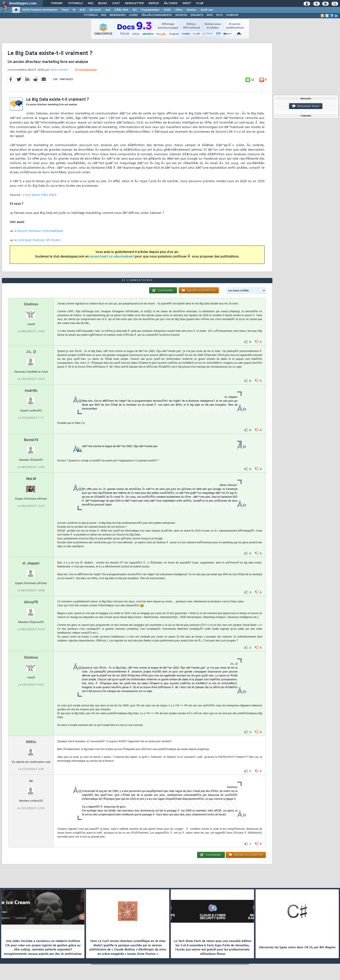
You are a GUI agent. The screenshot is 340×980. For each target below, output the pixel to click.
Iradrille (31, 391)
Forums (57, 3)
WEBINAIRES (118, 15)
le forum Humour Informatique (38, 231)
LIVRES (133, 15)
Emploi (154, 3)
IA (74, 10)
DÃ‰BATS (197, 15)
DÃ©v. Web (121, 10)
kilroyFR (31, 602)
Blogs (103, 3)
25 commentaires (86, 70)
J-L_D (31, 352)
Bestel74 (31, 440)
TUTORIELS (91, 15)
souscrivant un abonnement (112, 257)
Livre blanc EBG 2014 (40, 195)
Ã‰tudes (171, 3)
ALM (82, 10)
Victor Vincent (59, 70)
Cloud (65, 10)
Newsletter (134, 3)
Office (179, 10)
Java (108, 10)
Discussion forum (306, 106)
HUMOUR (232, 15)
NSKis (31, 742)
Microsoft (95, 10)
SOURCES (181, 15)
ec (31, 781)
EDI (135, 10)
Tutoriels (75, 3)
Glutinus (31, 304)
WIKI (210, 15)
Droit (187, 3)
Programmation (150, 10)
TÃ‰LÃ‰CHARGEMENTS (156, 15)
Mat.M (31, 479)
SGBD (167, 10)
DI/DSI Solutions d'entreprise (40, 10)
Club (199, 3)
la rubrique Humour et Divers (37, 240)
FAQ (90, 3)
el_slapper (31, 563)
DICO (219, 15)
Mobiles (191, 10)
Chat (116, 3)
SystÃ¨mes (207, 10)
